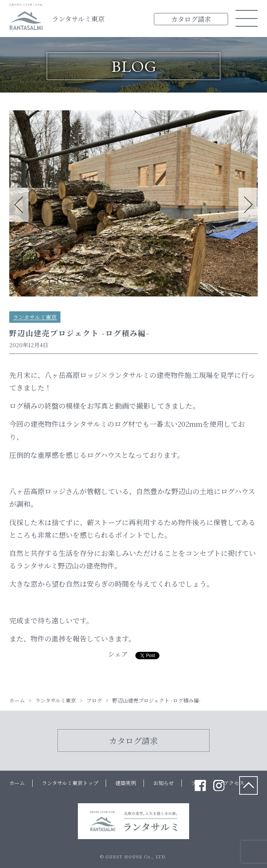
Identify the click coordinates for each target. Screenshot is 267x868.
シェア (118, 654)
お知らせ (164, 783)
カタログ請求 (191, 19)
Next (248, 205)
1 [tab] (116, 290)
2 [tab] (128, 290)
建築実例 (126, 783)
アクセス (234, 783)
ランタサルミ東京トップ (70, 783)
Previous (19, 205)
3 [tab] (139, 290)
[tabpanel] (133, 205)
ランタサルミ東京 (78, 19)
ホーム (17, 783)
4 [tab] (151, 290)
